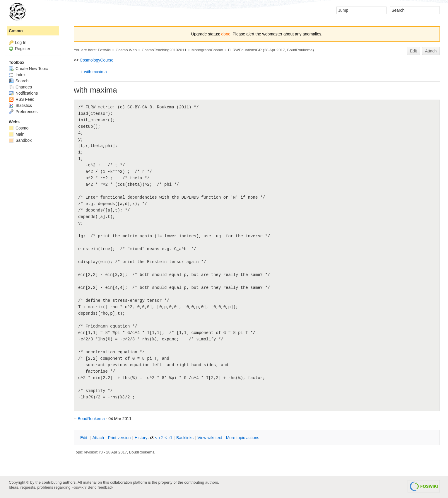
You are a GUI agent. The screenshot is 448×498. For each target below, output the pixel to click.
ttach (98, 438)
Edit (413, 51)
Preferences (23, 112)
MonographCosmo (207, 50)
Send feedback (100, 487)
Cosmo (16, 31)
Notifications (23, 93)
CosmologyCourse (96, 60)
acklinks (185, 438)
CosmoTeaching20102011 (164, 50)
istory (141, 438)
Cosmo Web (126, 50)
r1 (170, 438)
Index (17, 75)
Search (19, 81)
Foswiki (104, 50)
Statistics (20, 105)
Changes (20, 87)
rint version (119, 438)
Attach (431, 51)
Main (17, 134)
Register (23, 49)
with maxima (95, 72)
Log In (21, 42)
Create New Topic (28, 69)
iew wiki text (210, 438)
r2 (161, 438)
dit (84, 438)
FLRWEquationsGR (245, 50)
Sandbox (20, 140)
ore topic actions (243, 438)
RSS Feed (22, 99)
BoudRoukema (300, 50)
